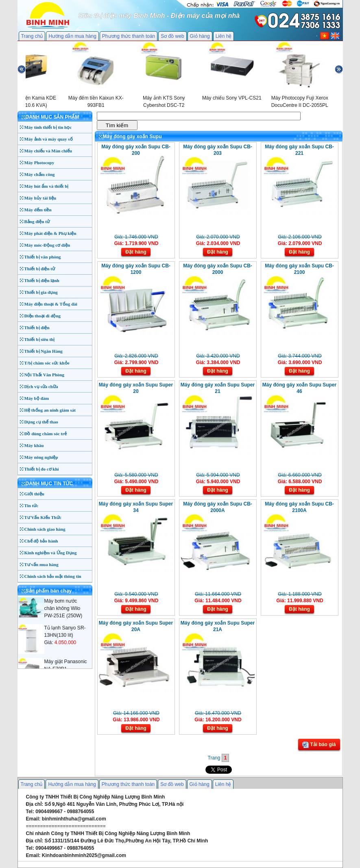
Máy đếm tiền (38, 210)
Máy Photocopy (39, 163)
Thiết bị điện (37, 328)
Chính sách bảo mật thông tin (53, 576)
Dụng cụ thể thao (41, 422)
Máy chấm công (40, 174)
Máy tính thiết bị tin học (48, 127)
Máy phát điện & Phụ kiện (50, 233)
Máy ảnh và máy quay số (49, 139)
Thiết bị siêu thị (40, 339)
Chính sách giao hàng (45, 529)
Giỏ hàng (200, 36)
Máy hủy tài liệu (40, 198)
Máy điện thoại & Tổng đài (51, 304)
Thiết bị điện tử (40, 269)
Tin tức (32, 506)
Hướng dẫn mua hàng (72, 36)
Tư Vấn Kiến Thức (43, 517)
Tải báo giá (319, 745)
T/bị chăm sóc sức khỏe (47, 363)
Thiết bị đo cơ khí (42, 469)
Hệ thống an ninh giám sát (50, 410)
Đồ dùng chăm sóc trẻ (46, 434)
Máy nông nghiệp (41, 457)
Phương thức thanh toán (129, 36)
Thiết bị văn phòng (43, 257)
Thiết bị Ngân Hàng (44, 351)
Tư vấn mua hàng (41, 564)
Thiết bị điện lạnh (42, 280)
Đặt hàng (136, 252)
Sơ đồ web (172, 36)
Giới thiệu (34, 494)
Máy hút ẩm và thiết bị (47, 186)
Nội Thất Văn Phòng (45, 375)
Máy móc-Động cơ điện (47, 245)
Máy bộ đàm (37, 398)
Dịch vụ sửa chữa (41, 386)
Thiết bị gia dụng (41, 292)
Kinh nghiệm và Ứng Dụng (51, 553)
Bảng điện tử (37, 221)
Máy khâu (34, 445)
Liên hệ (224, 36)
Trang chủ (32, 36)
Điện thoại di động (43, 316)
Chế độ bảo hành (41, 541)
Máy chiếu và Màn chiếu (48, 151)
